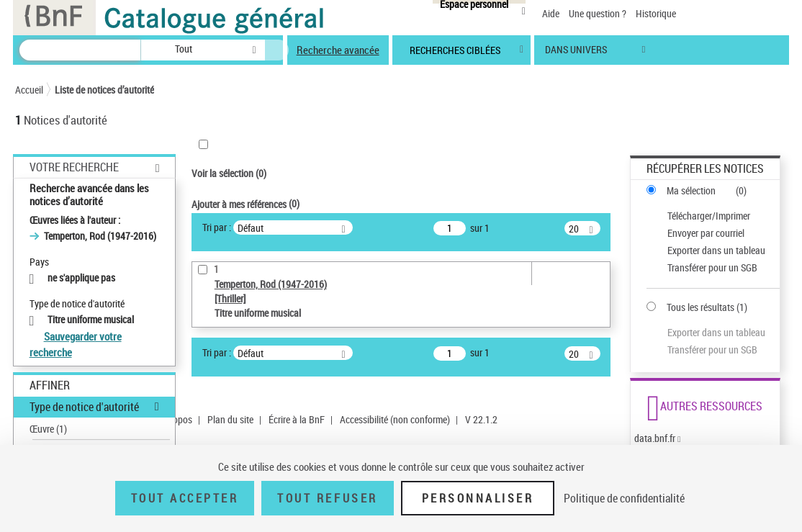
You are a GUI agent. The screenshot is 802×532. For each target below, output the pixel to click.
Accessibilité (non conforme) (395, 419)
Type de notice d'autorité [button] (84, 407)
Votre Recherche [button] (74, 167)
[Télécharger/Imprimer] (711, 216)
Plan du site (230, 419)
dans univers (576, 53)
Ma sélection (691, 190)
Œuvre (48, 429)
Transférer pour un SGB (712, 267)
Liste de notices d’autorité (104, 90)
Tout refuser (327, 498)
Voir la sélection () (229, 173)
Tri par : (217, 227)
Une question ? (598, 13)
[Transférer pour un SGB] (711, 268)
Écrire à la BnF (297, 419)
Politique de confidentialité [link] (624, 498)
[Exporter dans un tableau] (711, 251)
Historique (656, 13)
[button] (148, 50)
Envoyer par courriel (706, 233)
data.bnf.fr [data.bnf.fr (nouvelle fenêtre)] (655, 438)
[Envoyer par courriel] (711, 233)
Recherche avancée (338, 50)
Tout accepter (185, 498)
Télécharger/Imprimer (709, 216)
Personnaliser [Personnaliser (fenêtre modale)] (478, 498)
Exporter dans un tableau (716, 250)
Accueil (29, 90)
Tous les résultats (700, 307)
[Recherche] (80, 50)
